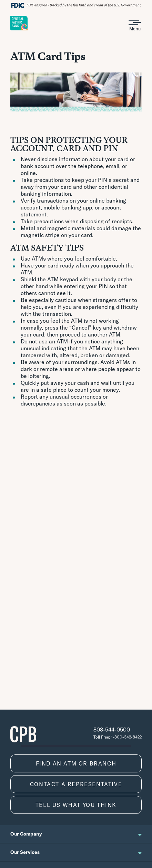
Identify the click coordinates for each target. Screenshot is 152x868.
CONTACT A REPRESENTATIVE (76, 784)
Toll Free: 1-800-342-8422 (118, 737)
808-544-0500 (112, 730)
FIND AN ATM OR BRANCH (76, 763)
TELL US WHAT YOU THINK (76, 805)
